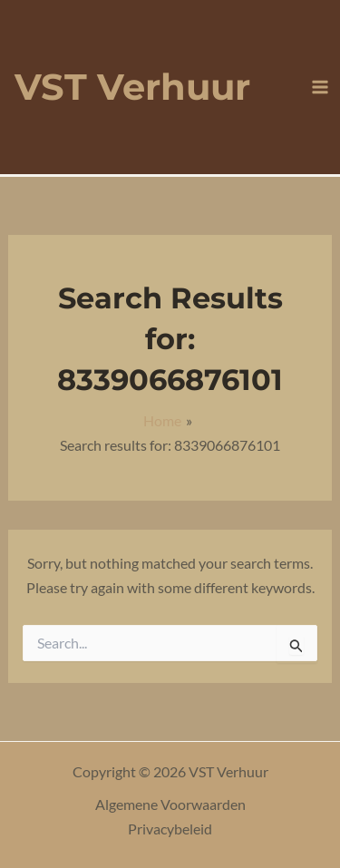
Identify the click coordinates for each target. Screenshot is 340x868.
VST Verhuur (132, 87)
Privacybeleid (170, 829)
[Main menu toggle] (320, 87)
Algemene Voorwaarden (170, 804)
